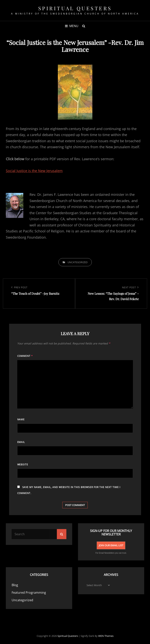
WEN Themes (106, 636)
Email (21, 442)
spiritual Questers (75, 8)
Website (23, 465)
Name (21, 419)
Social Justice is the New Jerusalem (34, 171)
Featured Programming (29, 593)
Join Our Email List (111, 545)
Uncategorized (78, 262)
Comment (25, 356)
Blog (15, 585)
